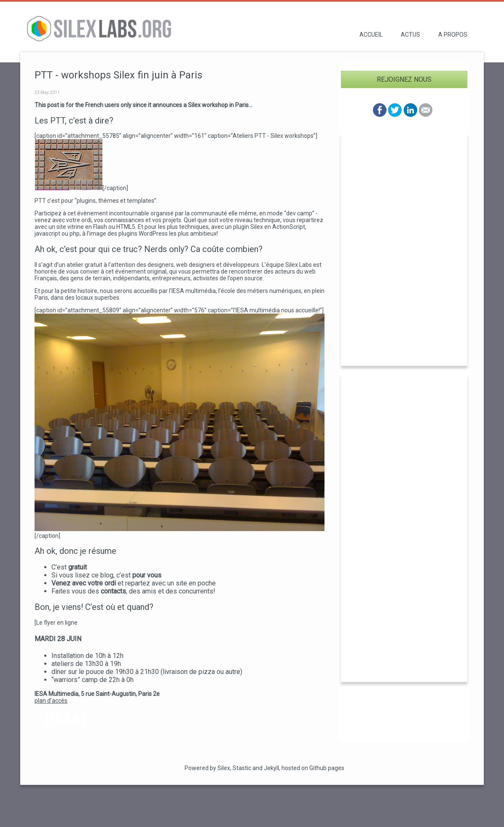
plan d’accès (51, 701)
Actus (410, 35)
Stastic (242, 768)
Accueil (371, 35)
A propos (453, 35)
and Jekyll (266, 768)
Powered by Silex (207, 768)
